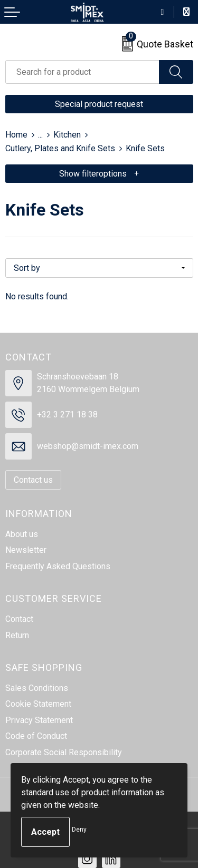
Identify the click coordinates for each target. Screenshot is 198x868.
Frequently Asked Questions (58, 566)
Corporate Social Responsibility (64, 752)
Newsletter (26, 550)
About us (22, 534)
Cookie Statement (38, 704)
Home (16, 135)
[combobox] (82, 72)
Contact (19, 619)
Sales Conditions (37, 688)
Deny (79, 830)
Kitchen (67, 135)
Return (17, 635)
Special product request (99, 104)
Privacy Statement (39, 720)
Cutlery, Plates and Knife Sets (60, 148)
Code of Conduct (36, 736)
